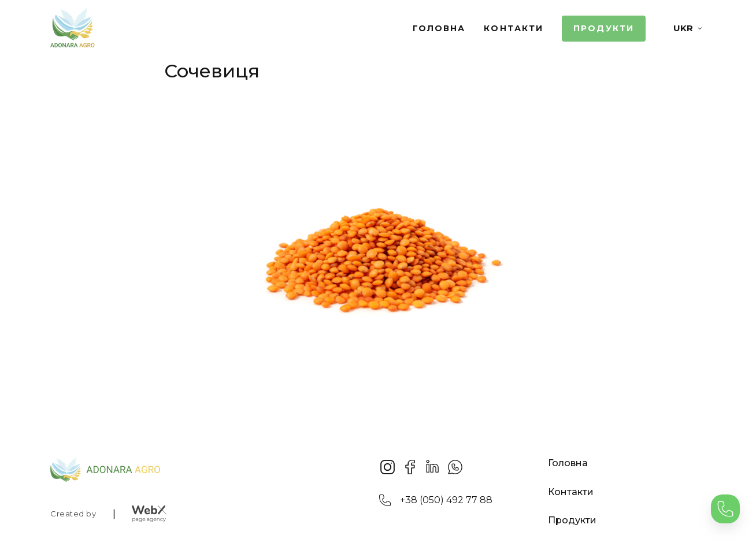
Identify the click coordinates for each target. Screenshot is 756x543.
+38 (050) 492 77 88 (446, 500)
